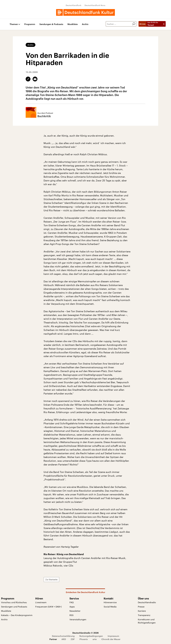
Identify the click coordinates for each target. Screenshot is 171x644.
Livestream (41, 602)
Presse (141, 607)
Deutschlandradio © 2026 (85, 633)
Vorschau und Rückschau (14, 602)
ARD (64, 639)
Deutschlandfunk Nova (95, 5)
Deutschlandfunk (74, 5)
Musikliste (73, 24)
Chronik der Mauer (111, 639)
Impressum (113, 636)
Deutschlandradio (147, 602)
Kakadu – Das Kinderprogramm (17, 615)
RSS (71, 615)
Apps (72, 607)
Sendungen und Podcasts (14, 607)
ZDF (73, 639)
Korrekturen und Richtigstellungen (147, 621)
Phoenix (84, 639)
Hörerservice (110, 602)
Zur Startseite (51, 579)
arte (95, 639)
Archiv (85, 24)
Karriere (142, 611)
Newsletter (75, 611)
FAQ (72, 602)
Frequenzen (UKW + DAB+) (48, 607)
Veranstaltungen (78, 619)
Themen (14, 24)
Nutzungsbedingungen (91, 636)
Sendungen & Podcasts (51, 24)
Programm (30, 24)
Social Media (110, 607)
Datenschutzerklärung (63, 636)
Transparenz (144, 615)
